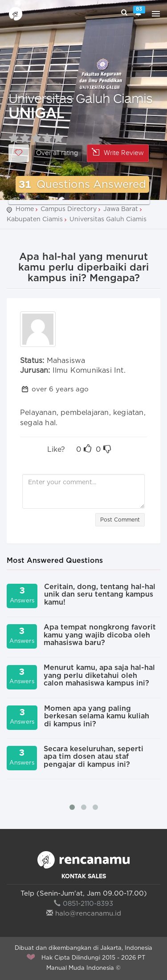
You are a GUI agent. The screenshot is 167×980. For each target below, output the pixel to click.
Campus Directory (69, 209)
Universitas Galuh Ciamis (80, 98)
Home (25, 209)
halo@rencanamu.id (84, 914)
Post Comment (120, 520)
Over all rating (57, 153)
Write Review (118, 153)
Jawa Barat (121, 209)
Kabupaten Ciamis (35, 219)
